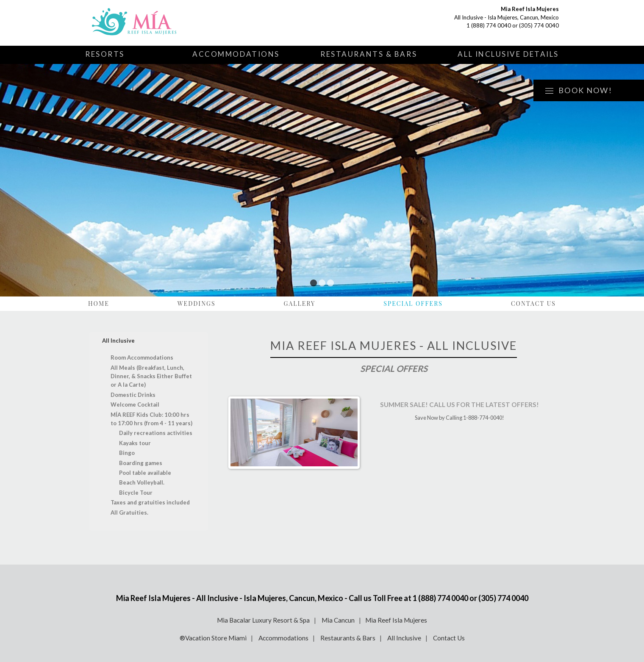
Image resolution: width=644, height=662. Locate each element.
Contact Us (533, 303)
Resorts (105, 54)
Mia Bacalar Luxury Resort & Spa (263, 620)
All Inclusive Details (508, 54)
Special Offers (413, 303)
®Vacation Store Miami (213, 638)
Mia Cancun (338, 620)
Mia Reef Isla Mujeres (396, 620)
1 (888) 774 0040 (489, 25)
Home (99, 303)
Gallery (300, 303)
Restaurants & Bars (369, 54)
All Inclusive (404, 638)
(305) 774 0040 (539, 25)
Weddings (197, 303)
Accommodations (236, 54)
